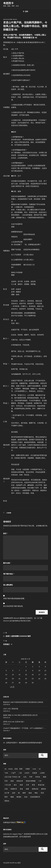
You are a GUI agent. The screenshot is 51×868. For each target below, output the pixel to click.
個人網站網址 (8, 585)
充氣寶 (35, 773)
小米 (40, 781)
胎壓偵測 (35, 789)
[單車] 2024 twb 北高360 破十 (14, 722)
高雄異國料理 (35, 797)
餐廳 (12, 797)
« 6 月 (12, 687)
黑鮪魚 (7, 801)
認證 (14, 793)
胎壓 (27, 789)
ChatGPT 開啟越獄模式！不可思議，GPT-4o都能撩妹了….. (25, 728)
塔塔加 (38, 777)
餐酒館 (19, 797)
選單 (25, 12)
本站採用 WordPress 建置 (12, 863)
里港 (42, 793)
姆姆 (45, 777)
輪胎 (30, 793)
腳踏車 (44, 789)
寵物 (12, 781)
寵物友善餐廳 (31, 781)
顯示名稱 (7, 563)
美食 (21, 789)
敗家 (21, 785)
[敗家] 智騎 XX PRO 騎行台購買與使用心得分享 (20, 715)
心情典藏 (9, 513)
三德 (20, 773)
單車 (31, 777)
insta (34, 769)
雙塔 (6, 797)
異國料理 (14, 789)
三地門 (13, 773)
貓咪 (24, 793)
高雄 (26, 797)
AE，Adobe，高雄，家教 (13, 769)
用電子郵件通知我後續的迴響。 (15, 598)
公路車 (42, 773)
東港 (33, 785)
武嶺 (6, 789)
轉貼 (36, 793)
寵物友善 (20, 781)
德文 (15, 785)
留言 (5, 533)
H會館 (28, 769)
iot (40, 769)
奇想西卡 (8, 3)
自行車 (7, 793)
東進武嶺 (41, 785)
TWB (6, 773)
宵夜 (6, 781)
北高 (25, 777)
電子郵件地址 (9, 574)
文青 (27, 785)
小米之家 (8, 785)
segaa (15, 19)
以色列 (27, 773)
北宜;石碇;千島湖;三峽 (12, 777)
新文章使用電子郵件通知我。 (14, 606)
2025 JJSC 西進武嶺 (11, 709)
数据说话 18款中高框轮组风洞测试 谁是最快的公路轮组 (23, 702)
